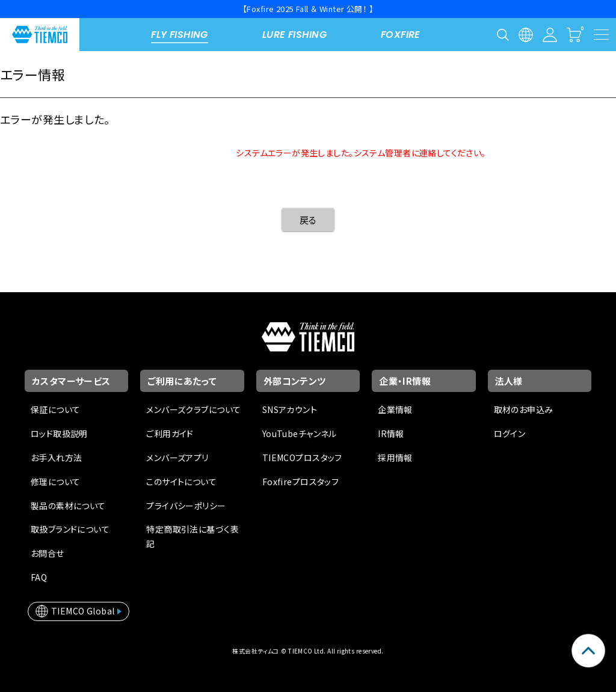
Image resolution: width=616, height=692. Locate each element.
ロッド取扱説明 (59, 433)
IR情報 (391, 433)
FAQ (39, 577)
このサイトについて (181, 482)
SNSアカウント (290, 409)
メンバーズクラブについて (193, 409)
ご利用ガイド (170, 433)
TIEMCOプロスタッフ (302, 458)
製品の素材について (68, 506)
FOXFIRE (401, 35)
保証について (56, 409)
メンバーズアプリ (177, 458)
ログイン (510, 433)
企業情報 (395, 409)
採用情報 (395, 458)
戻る (308, 220)
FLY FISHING (180, 35)
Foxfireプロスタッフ (300, 482)
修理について (56, 482)
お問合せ (48, 553)
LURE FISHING (294, 35)
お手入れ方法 (57, 458)
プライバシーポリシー (186, 506)
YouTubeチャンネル (300, 433)
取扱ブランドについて (70, 529)
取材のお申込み (524, 409)
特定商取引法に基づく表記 (192, 536)
